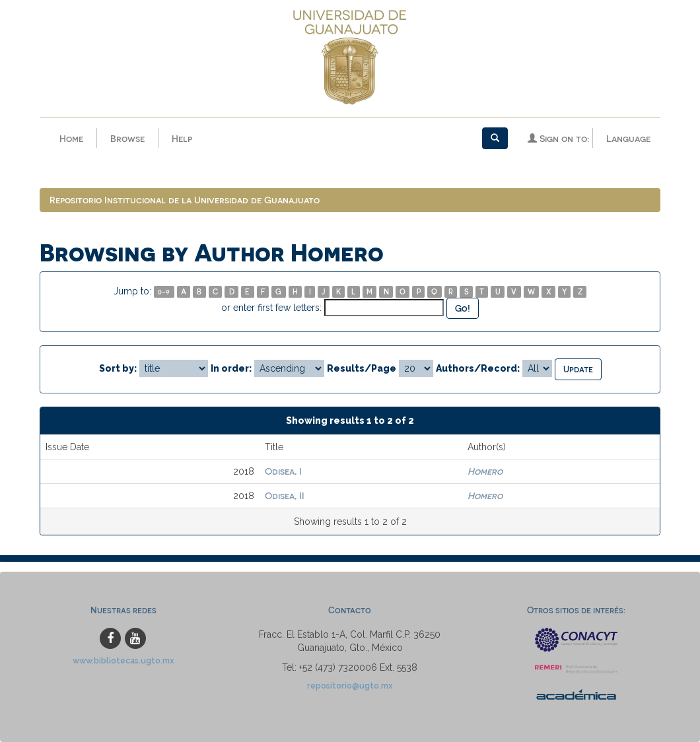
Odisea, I (283, 471)
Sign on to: (558, 138)
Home (71, 138)
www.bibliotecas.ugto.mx (123, 660)
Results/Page (362, 368)
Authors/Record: (478, 368)
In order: (231, 368)
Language (628, 138)
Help (182, 138)
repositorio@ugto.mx (350, 686)
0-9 (164, 291)
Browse (127, 138)
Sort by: (118, 368)
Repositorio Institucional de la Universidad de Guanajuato (185, 200)
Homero (485, 471)
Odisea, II (285, 495)
